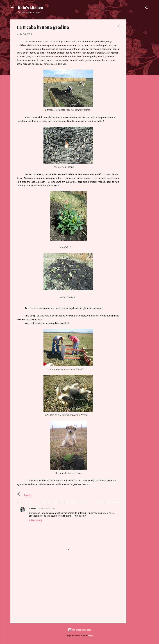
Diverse (28, 495)
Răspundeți (35, 521)
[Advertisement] (139, 66)
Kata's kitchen (30, 7)
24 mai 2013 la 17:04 (46, 508)
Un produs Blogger (80, 630)
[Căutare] (147, 8)
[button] (118, 27)
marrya (33, 508)
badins (91, 636)
